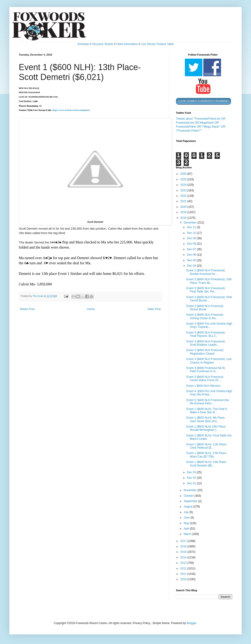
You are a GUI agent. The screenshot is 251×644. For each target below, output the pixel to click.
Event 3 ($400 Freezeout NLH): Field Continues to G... (206, 370)
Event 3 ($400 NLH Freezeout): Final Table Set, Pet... (206, 290)
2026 (184, 174)
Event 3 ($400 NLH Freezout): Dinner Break (205, 308)
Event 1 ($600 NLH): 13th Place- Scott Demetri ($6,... (207, 464)
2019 (184, 212)
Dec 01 (192, 483)
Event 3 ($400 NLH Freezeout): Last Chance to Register (209, 361)
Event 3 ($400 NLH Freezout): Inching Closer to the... (205, 316)
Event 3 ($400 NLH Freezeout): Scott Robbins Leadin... (206, 343)
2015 (184, 552)
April (187, 529)
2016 (184, 546)
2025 (184, 179)
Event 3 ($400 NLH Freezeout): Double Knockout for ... (206, 272)
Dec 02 (192, 478)
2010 (184, 579)
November (191, 490)
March (188, 534)
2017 (184, 541)
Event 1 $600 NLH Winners (203, 386)
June (187, 518)
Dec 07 (192, 249)
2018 (184, 218)
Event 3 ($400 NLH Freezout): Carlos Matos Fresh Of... (205, 379)
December (191, 223)
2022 (184, 196)
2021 (184, 201)
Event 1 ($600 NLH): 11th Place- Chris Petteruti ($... (207, 446)
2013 (184, 563)
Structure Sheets (103, 44)
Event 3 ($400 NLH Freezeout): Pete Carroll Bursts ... (209, 299)
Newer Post (27, 309)
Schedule (83, 44)
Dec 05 (192, 260)
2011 (184, 574)
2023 (184, 190)
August (188, 507)
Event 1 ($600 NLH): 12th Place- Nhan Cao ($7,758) (207, 455)
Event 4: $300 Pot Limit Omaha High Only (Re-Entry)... (209, 393)
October (189, 496)
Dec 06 (192, 255)
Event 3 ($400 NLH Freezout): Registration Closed (205, 352)
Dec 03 (192, 472)
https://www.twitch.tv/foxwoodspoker (71, 110)
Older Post (154, 309)
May (187, 523)
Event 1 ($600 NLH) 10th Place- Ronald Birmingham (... (206, 428)
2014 (184, 557)
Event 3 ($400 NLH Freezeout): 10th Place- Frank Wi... (209, 281)
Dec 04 (192, 266)
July (187, 512)
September (191, 501)
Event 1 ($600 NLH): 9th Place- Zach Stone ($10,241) (206, 419)
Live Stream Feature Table (157, 44)
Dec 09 (192, 238)
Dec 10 (192, 233)
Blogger (192, 623)
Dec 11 (192, 227)
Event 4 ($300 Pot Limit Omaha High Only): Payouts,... (209, 325)
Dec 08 (192, 244)
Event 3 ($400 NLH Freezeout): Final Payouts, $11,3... (206, 334)
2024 (184, 185)
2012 (184, 568)
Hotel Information (127, 44)
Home (91, 309)
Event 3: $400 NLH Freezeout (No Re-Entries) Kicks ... (207, 402)
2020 (184, 207)
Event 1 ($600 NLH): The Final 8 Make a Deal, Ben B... (207, 411)
